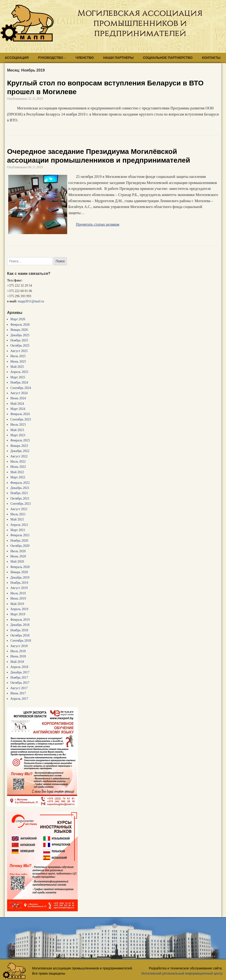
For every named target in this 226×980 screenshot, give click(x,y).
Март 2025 (18, 377)
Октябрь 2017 (20, 683)
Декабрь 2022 (20, 451)
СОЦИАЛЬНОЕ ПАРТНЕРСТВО (168, 58)
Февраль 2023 (20, 440)
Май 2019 (17, 604)
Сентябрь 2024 (21, 388)
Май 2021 (17, 519)
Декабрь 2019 (20, 578)
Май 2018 (17, 662)
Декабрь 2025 (20, 335)
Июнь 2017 (18, 693)
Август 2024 (19, 393)
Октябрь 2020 (20, 546)
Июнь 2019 (18, 598)
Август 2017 (19, 688)
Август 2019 (19, 588)
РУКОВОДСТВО (51, 58)
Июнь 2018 (18, 656)
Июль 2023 (18, 425)
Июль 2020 (18, 551)
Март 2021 (18, 530)
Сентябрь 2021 (21, 504)
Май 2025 (17, 367)
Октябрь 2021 (20, 498)
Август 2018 (19, 646)
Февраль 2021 (20, 535)
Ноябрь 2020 (19, 541)
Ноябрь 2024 (19, 382)
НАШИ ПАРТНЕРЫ (118, 58)
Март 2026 (18, 319)
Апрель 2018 (19, 667)
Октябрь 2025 (20, 346)
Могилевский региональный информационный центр (182, 973)
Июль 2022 (18, 462)
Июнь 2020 (18, 556)
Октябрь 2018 (20, 635)
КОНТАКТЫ (211, 58)
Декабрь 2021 (20, 488)
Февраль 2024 (20, 414)
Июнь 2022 (18, 467)
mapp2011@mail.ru (31, 301)
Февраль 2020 (20, 567)
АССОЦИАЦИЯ (17, 58)
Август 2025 (19, 351)
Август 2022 (19, 456)
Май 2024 (17, 404)
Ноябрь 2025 (19, 340)
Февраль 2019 (20, 620)
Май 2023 (17, 430)
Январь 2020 (19, 572)
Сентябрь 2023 (21, 419)
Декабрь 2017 (20, 672)
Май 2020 (17, 562)
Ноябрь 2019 (19, 583)
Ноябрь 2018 (19, 630)
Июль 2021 (18, 514)
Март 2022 (18, 477)
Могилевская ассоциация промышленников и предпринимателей (140, 23)
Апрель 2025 (19, 372)
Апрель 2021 (19, 525)
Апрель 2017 (19, 699)
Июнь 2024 (18, 398)
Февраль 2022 (20, 483)
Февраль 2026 (20, 325)
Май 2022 (17, 472)
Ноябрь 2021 (19, 493)
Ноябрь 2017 (19, 678)
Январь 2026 (19, 330)
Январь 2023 (19, 446)
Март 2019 (18, 614)
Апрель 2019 (19, 609)
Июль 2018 (18, 651)
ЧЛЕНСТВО (85, 58)
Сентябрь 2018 (21, 641)
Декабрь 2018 (20, 625)
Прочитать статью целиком (98, 224)
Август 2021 (19, 509)
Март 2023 (18, 435)
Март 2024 (18, 409)
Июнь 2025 (18, 362)
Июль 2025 (18, 356)
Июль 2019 (18, 593)
